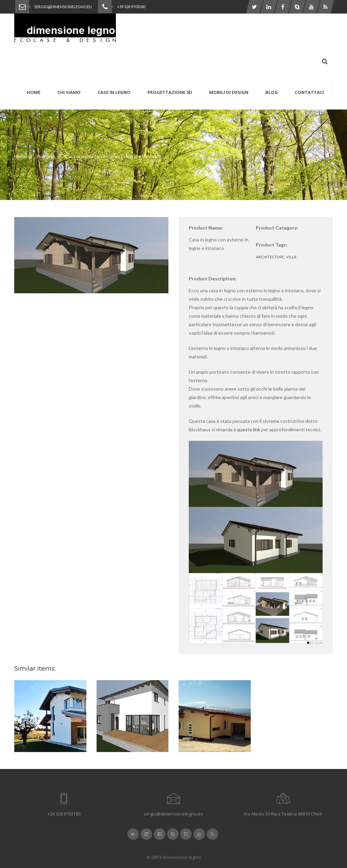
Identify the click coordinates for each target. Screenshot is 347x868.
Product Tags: (272, 245)
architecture (270, 257)
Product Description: (213, 279)
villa (291, 257)
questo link (249, 429)
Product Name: (206, 228)
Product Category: (277, 228)
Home (21, 156)
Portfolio (46, 156)
